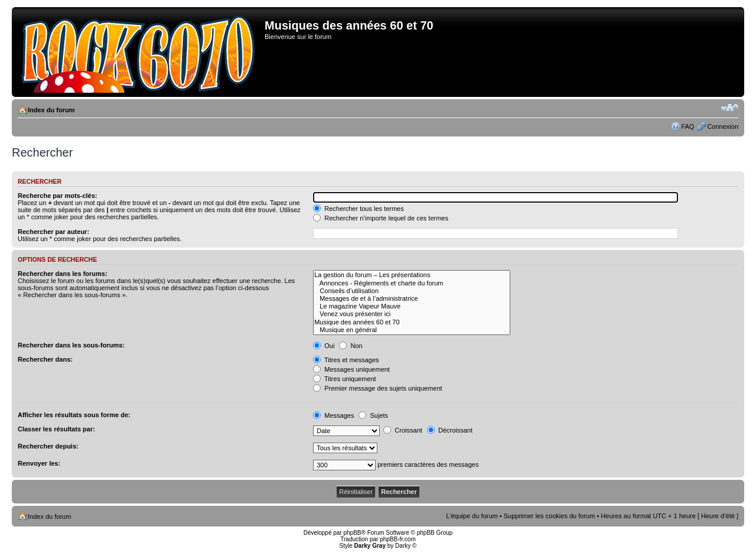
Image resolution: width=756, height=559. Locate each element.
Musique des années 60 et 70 (412, 322)
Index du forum (51, 110)
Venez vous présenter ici (412, 314)
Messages (333, 415)
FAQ (687, 126)
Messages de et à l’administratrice (412, 299)
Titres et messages (346, 360)
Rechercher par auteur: (53, 232)
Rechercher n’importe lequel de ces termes (381, 218)
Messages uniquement (351, 369)
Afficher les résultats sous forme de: (74, 415)
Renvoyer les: (39, 463)
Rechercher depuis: (48, 446)
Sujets (373, 415)
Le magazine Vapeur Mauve (412, 306)
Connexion (723, 126)
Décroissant (450, 430)
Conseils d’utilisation (412, 291)
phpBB (352, 533)
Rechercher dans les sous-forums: (71, 345)
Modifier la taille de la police (730, 108)
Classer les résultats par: (56, 429)
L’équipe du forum (472, 516)
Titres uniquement (345, 379)
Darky (403, 546)
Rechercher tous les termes (359, 209)
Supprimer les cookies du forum (550, 516)
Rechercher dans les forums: (63, 274)
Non (351, 346)
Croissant (403, 430)
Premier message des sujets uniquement (377, 388)
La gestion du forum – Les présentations (412, 275)
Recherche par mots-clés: (58, 196)
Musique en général (412, 330)
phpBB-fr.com (398, 539)
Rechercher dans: (45, 359)
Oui (324, 346)
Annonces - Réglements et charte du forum (412, 283)
